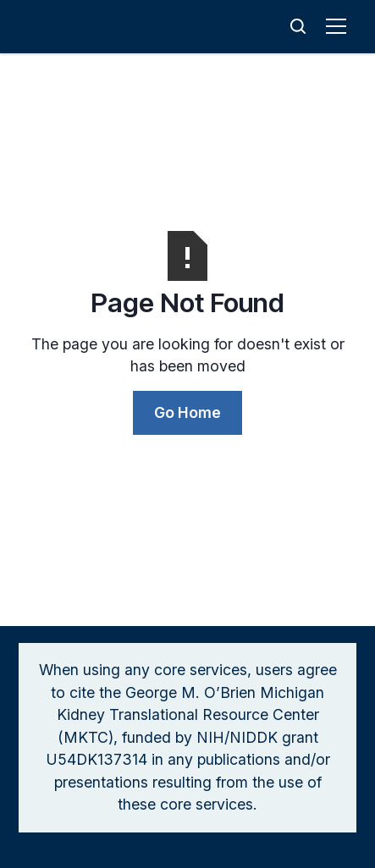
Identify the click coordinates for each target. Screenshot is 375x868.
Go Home (187, 412)
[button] (339, 26)
